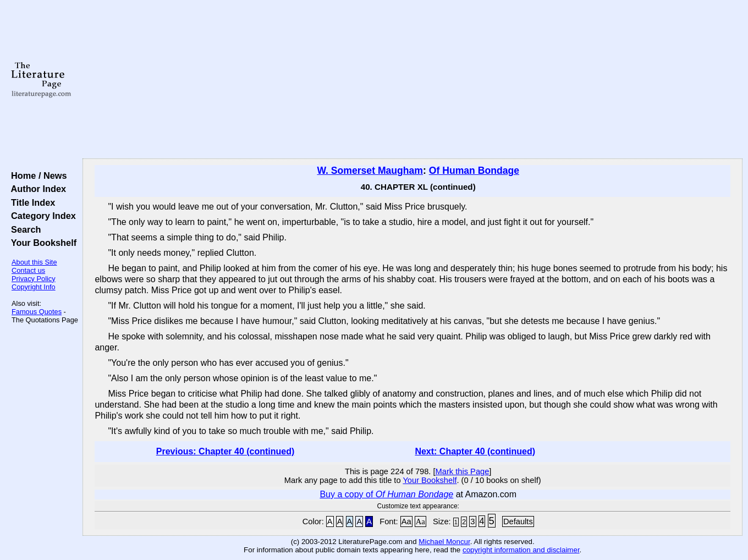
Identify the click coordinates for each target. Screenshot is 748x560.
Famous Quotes (37, 312)
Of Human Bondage (474, 171)
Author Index (36, 189)
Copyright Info (34, 287)
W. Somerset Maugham (370, 171)
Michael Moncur (444, 542)
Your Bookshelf (41, 243)
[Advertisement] (413, 80)
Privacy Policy (34, 279)
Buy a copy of (386, 494)
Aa (406, 521)
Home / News (37, 175)
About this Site (34, 262)
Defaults (518, 521)
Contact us (28, 270)
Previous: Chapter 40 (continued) (226, 451)
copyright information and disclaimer (521, 550)
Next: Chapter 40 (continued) (475, 451)
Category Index (41, 216)
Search (23, 229)
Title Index (31, 202)
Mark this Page (463, 471)
